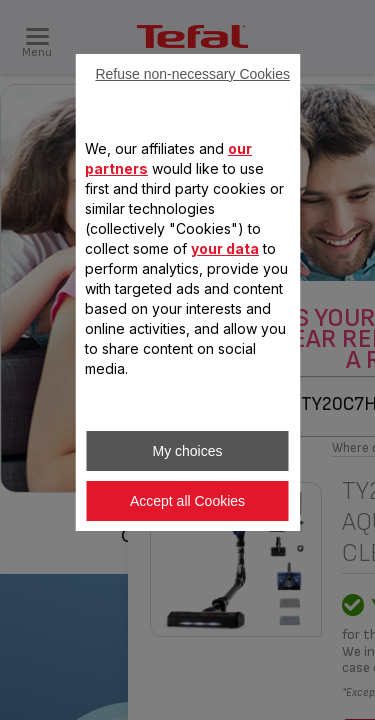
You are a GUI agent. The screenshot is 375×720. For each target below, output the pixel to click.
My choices (187, 451)
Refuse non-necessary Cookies (192, 74)
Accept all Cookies (187, 501)
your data (225, 248)
